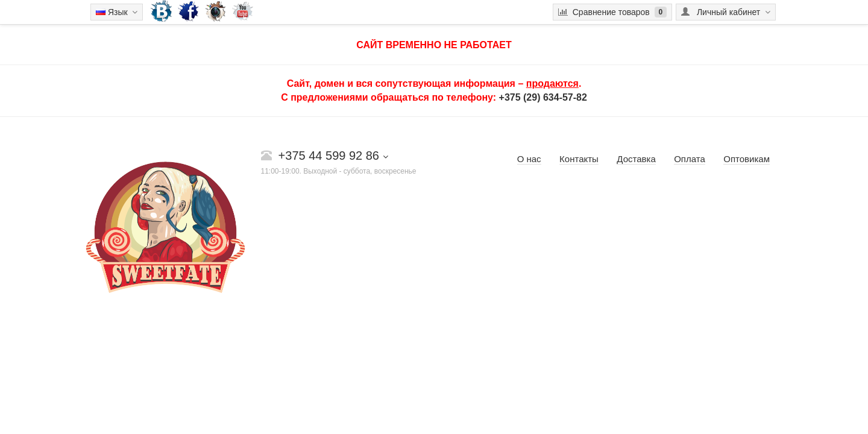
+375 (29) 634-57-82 (543, 97)
